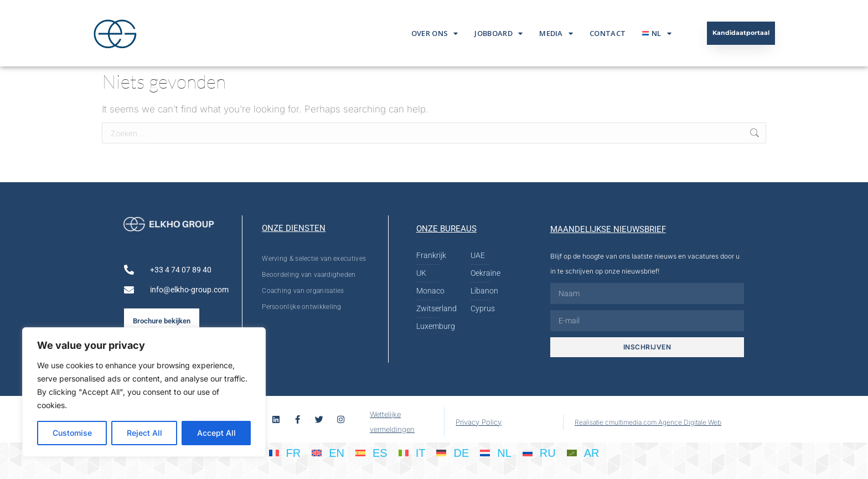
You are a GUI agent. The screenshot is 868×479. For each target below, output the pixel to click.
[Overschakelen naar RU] (539, 452)
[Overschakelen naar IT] (412, 452)
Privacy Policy (479, 422)
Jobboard (498, 34)
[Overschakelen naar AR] (583, 452)
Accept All (216, 433)
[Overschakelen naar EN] (328, 452)
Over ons (435, 34)
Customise (72, 433)
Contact (608, 33)
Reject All (144, 433)
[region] (144, 392)
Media (556, 34)
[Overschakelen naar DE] (453, 452)
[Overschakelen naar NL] (496, 452)
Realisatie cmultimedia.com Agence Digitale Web (648, 422)
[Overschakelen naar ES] (371, 452)
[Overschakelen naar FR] (285, 452)
